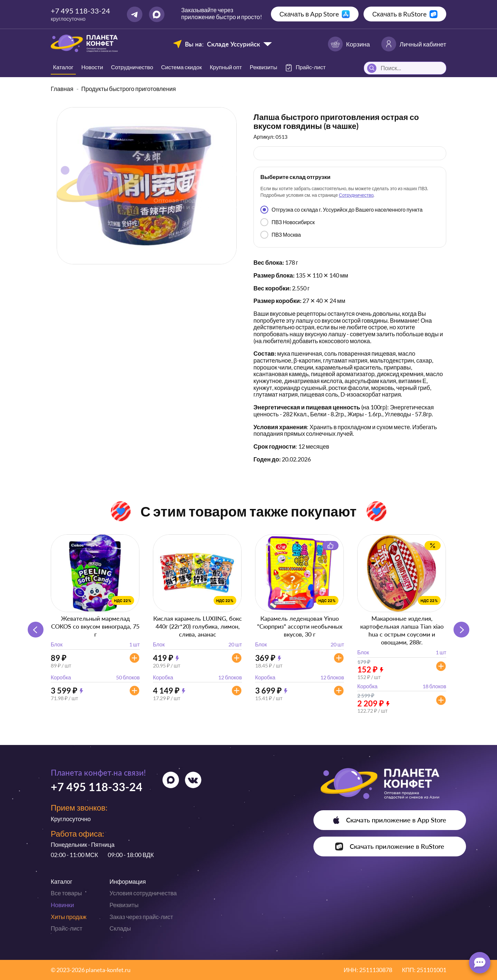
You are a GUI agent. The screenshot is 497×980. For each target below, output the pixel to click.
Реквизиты (263, 67)
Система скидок (182, 67)
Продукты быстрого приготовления (129, 89)
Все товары (66, 893)
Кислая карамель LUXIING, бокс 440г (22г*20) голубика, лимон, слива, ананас (198, 626)
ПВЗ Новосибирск (288, 222)
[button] (461, 630)
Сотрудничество (132, 67)
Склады (120, 928)
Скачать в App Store (309, 14)
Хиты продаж (69, 917)
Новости (92, 67)
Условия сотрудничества (143, 893)
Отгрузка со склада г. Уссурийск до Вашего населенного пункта (341, 210)
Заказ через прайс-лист (141, 917)
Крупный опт (226, 67)
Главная (62, 89)
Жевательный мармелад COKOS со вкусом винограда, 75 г (95, 626)
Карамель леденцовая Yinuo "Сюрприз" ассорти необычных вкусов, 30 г (300, 626)
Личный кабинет (414, 44)
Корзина (349, 44)
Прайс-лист (67, 928)
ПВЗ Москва (281, 235)
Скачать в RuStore (399, 14)
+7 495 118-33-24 (80, 11)
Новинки (62, 905)
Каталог (63, 67)
